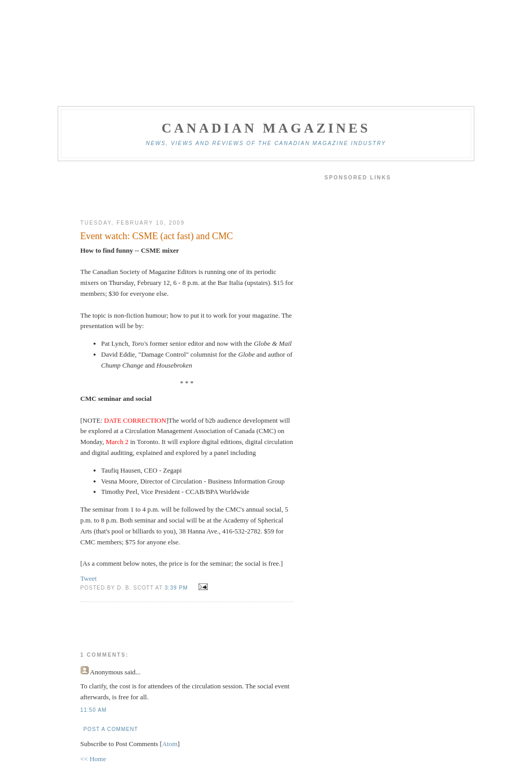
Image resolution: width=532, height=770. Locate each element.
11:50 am (94, 710)
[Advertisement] (187, 190)
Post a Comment (111, 729)
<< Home (94, 759)
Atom (170, 744)
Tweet (89, 578)
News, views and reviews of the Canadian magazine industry (266, 143)
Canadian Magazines (266, 128)
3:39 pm (177, 588)
